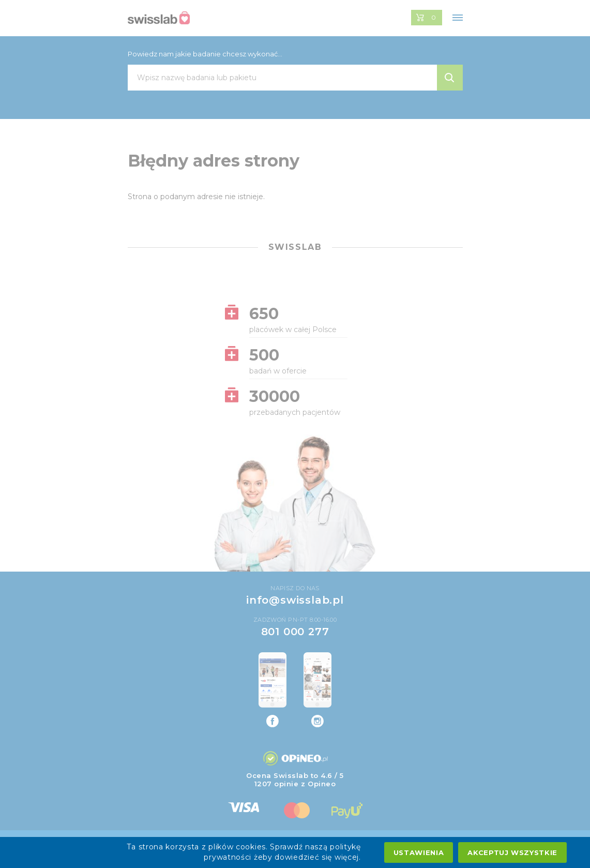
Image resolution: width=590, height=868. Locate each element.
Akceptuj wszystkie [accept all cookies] (512, 852)
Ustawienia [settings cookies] (419, 852)
